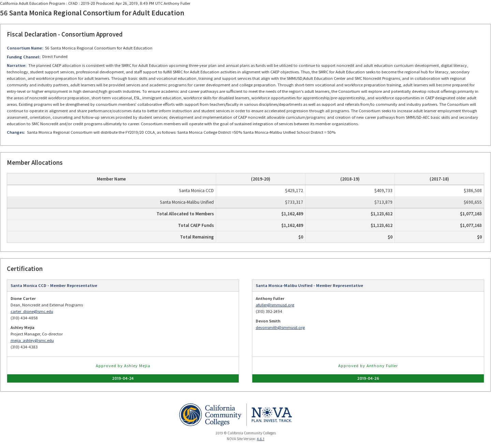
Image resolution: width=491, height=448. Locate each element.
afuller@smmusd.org (275, 305)
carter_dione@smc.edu (32, 311)
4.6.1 (261, 439)
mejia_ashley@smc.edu (32, 340)
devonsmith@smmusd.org (280, 327)
